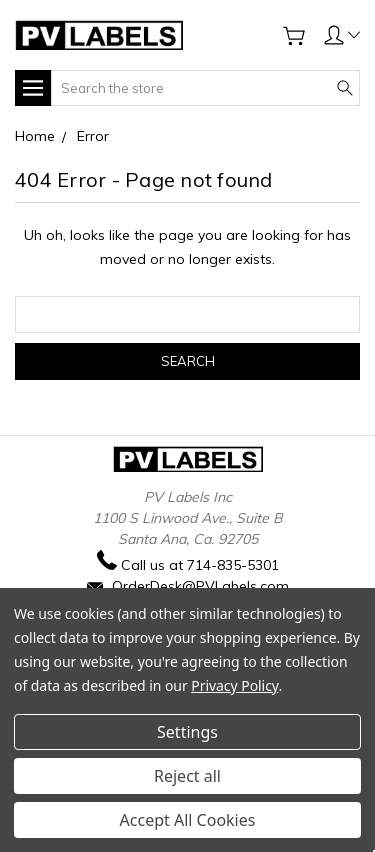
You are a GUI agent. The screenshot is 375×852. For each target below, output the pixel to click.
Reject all (187, 776)
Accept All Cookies (188, 820)
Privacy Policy (234, 685)
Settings (187, 732)
